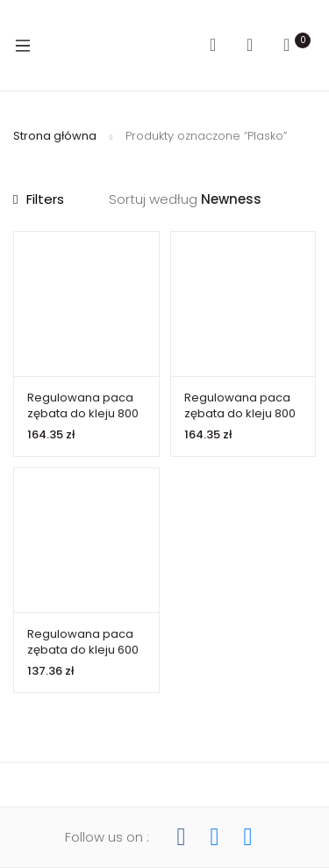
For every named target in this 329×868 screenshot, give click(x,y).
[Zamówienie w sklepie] (258, 200)
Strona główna (55, 136)
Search (219, 45)
